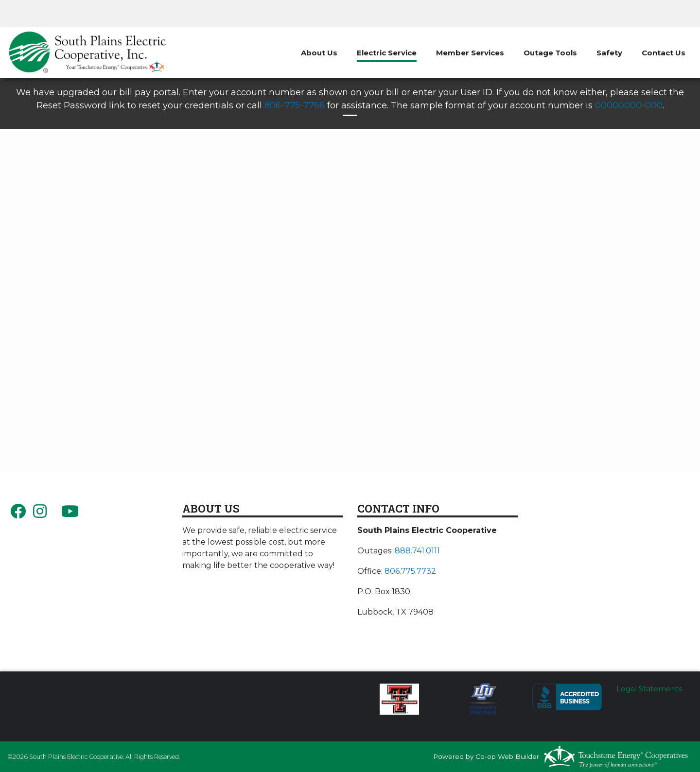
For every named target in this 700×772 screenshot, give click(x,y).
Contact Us (664, 53)
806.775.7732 (410, 571)
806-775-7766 (295, 105)
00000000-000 (629, 105)
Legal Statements (649, 689)
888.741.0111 (417, 551)
